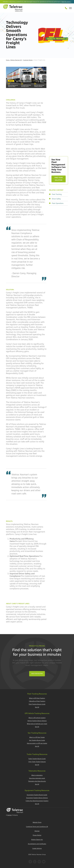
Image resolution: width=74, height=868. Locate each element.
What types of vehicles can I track (37, 724)
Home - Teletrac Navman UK (14, 60)
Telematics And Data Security (37, 781)
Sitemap (37, 831)
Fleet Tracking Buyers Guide (37, 704)
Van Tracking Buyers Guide (37, 740)
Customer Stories (28, 60)
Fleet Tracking (55, 194)
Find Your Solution (59, 179)
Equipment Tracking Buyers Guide (37, 795)
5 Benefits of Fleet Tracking (37, 701)
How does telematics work (37, 778)
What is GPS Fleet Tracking (37, 698)
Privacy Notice (37, 835)
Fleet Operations (56, 203)
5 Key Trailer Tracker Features (37, 762)
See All (37, 707)
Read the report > (66, 2)
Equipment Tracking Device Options (37, 798)
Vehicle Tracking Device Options (37, 721)
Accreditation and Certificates (37, 844)
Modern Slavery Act (37, 840)
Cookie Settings (37, 848)
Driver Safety (55, 199)
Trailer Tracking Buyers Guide (37, 759)
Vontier (9, 815)
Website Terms (37, 822)
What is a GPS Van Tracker (37, 737)
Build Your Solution (37, 674)
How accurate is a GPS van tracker (37, 743)
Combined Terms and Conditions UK (37, 827)
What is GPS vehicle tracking (37, 718)
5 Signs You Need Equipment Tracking (37, 801)
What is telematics (37, 775)
